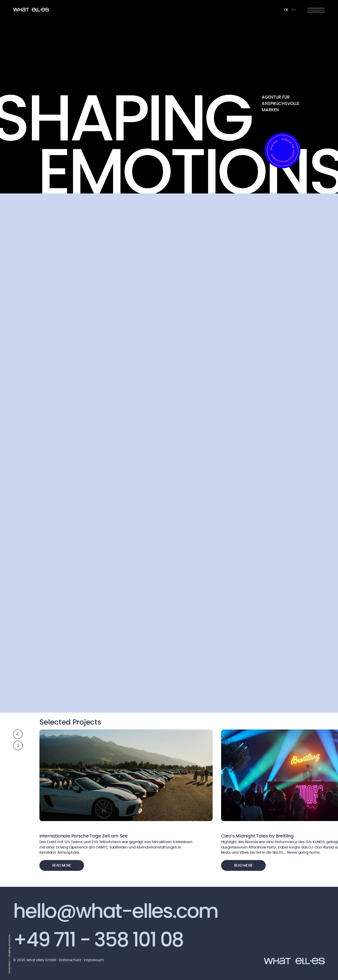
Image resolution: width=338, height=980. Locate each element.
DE (286, 10)
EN (294, 10)
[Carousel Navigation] (18, 741)
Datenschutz (70, 960)
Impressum (94, 960)
